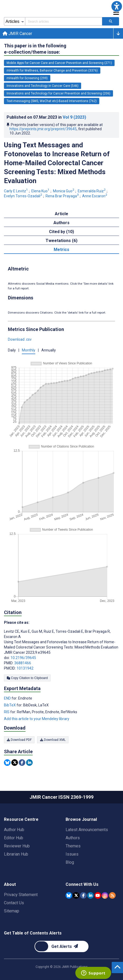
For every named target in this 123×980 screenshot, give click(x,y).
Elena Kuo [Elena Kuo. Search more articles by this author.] (41, 191)
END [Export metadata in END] (8, 698)
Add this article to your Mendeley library (37, 719)
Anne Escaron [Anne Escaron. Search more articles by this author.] (95, 196)
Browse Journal (81, 819)
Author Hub (14, 830)
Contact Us (14, 903)
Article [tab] (61, 214)
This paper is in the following (35, 49)
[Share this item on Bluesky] (7, 763)
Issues (72, 854)
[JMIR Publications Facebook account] (83, 895)
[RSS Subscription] (112, 895)
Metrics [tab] (61, 250)
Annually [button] (49, 350)
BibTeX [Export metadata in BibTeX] (10, 705)
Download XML (53, 740)
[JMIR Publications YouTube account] (98, 895)
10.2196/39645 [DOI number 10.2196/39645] (23, 658)
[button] (117, 6)
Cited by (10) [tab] (61, 232)
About (10, 884)
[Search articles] (111, 21)
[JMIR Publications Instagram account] (105, 895)
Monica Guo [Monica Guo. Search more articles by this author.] (64, 191)
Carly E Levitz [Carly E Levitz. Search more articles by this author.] (16, 191)
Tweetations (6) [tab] (61, 241)
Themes (73, 846)
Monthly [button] (29, 350)
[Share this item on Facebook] (22, 763)
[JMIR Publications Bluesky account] (69, 895)
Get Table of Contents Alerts (33, 933)
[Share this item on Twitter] (15, 763)
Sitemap (12, 911)
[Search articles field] (64, 21)
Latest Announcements (87, 830)
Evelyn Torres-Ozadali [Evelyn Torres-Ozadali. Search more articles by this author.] (23, 196)
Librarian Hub (16, 854)
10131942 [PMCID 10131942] (25, 668)
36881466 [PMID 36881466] (23, 663)
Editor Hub (14, 838)
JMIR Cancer (17, 34)
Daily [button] (12, 350)
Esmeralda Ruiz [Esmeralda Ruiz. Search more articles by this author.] (92, 191)
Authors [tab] (61, 223)
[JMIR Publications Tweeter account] (76, 895)
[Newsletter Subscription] (61, 946)
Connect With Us (82, 884)
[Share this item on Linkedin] (29, 763)
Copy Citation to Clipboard (27, 678)
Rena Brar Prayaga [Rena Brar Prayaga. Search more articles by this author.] (63, 196)
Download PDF (19, 740)
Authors (73, 838)
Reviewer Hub (17, 846)
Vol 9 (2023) (74, 117)
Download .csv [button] (20, 339)
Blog (70, 862)
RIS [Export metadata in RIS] (7, 712)
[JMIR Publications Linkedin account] (90, 895)
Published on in (46, 117)
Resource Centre (21, 819)
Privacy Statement (21, 895)
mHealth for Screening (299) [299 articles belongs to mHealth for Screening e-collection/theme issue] (27, 78)
